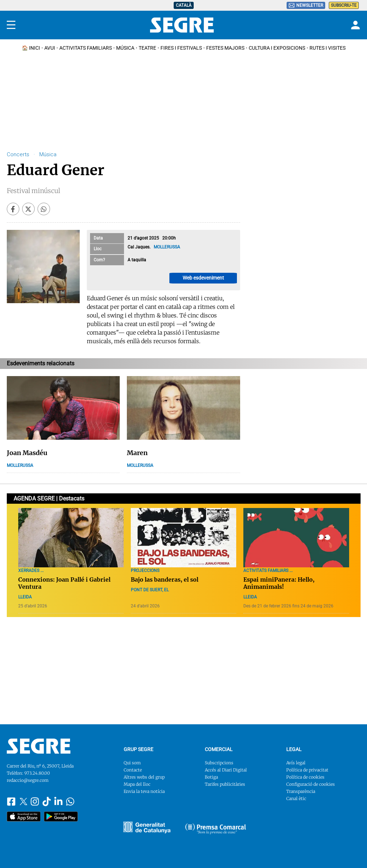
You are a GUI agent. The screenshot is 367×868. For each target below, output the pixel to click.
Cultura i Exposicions (277, 48)
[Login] (354, 25)
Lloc (98, 249)
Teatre (147, 48)
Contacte (133, 770)
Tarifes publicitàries (225, 784)
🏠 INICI (31, 48)
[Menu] (11, 25)
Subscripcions (219, 763)
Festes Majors (225, 48)
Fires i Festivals (181, 48)
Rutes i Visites (328, 48)
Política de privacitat (307, 770)
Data (98, 238)
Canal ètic (296, 798)
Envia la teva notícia (144, 791)
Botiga (211, 777)
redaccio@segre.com (28, 780)
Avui (50, 48)
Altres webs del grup (144, 777)
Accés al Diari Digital (226, 770)
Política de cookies (305, 777)
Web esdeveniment (203, 278)
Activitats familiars (86, 48)
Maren (137, 453)
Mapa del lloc (137, 784)
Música (125, 48)
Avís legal (296, 763)
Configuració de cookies (311, 784)
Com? (99, 260)
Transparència (301, 791)
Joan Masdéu (27, 453)
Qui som (132, 763)
